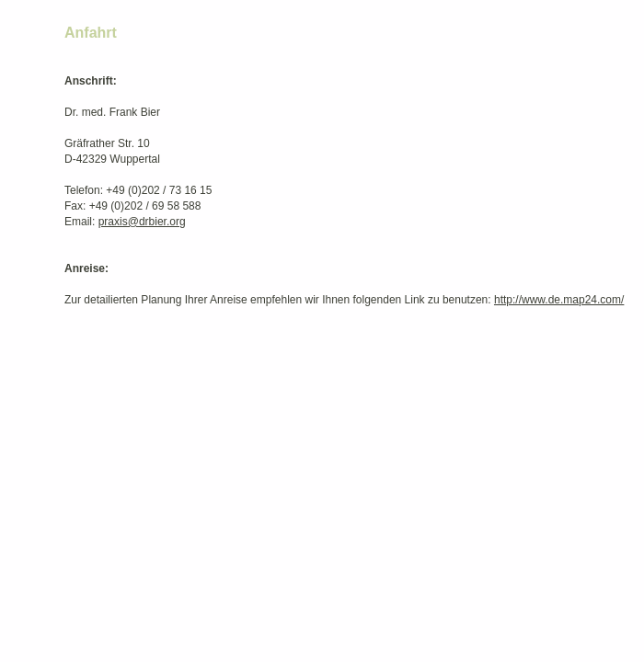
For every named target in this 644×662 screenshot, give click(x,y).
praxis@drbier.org (142, 222)
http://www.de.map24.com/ (559, 300)
